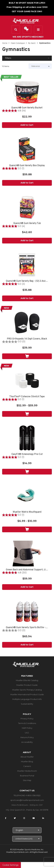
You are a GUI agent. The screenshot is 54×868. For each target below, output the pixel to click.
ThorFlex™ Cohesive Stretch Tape (27, 397)
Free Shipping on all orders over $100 (27, 7)
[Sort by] (40, 66)
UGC (27, 733)
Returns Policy (27, 737)
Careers (27, 766)
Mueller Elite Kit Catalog (27, 680)
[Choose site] (27, 839)
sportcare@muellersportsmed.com (27, 800)
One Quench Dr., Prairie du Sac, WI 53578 (29, 810)
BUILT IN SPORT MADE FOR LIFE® (27, 3)
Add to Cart (27, 125)
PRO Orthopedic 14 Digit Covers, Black (27, 339)
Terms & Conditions (27, 723)
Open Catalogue (18, 43)
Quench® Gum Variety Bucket (27, 108)
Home (5, 43)
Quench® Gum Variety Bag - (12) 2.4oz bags (27, 281)
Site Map (27, 780)
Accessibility (27, 742)
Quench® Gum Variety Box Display (27, 166)
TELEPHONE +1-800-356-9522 (27, 795)
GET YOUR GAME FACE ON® (27, 11)
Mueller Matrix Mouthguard (27, 512)
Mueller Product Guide (27, 685)
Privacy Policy (27, 719)
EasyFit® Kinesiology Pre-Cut (27, 454)
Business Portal (27, 776)
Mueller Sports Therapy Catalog (27, 690)
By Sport (32, 43)
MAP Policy (27, 728)
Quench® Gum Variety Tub (27, 223)
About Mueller (27, 757)
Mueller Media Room (27, 771)
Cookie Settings (10, 865)
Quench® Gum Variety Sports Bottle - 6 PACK (27, 628)
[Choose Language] (27, 830)
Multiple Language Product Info (27, 699)
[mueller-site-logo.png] (26, 21)
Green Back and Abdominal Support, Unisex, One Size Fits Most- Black (27, 570)
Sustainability (27, 704)
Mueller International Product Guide (27, 694)
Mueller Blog (27, 761)
